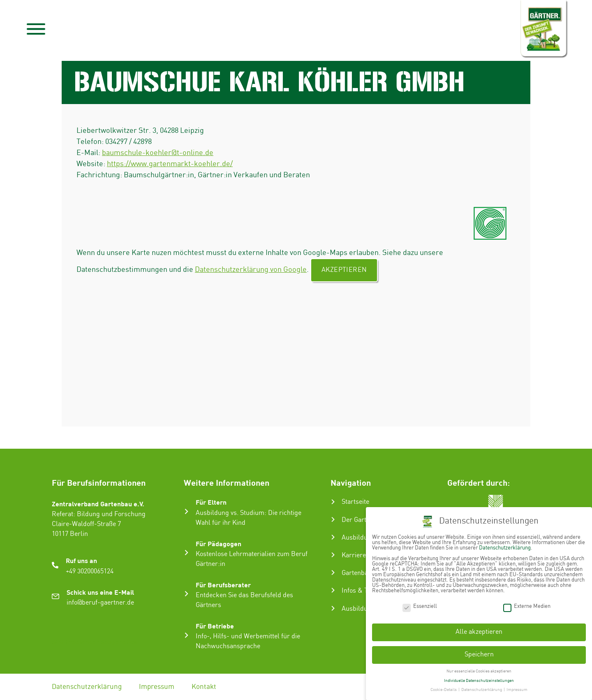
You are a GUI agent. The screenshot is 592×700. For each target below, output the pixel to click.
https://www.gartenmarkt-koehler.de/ (170, 164)
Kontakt (204, 687)
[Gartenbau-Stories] (333, 573)
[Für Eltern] (186, 511)
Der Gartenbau (363, 520)
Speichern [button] (479, 654)
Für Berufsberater (223, 585)
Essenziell (420, 606)
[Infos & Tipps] (333, 590)
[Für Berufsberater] (186, 594)
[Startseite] (333, 502)
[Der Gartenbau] (333, 519)
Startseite (355, 502)
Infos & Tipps (361, 591)
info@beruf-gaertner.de (100, 603)
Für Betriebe (215, 626)
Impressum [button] (517, 689)
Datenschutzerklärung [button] (482, 689)
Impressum (157, 687)
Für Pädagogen (219, 544)
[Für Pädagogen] (186, 553)
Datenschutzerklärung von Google (251, 270)
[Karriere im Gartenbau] (333, 555)
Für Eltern (211, 502)
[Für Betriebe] (186, 635)
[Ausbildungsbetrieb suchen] (333, 608)
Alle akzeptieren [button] (479, 632)
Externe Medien (527, 606)
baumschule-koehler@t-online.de (158, 153)
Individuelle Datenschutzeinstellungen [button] (479, 680)
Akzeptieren (344, 270)
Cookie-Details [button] (444, 689)
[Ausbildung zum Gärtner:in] (333, 537)
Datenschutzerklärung (87, 687)
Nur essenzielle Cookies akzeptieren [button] (479, 670)
